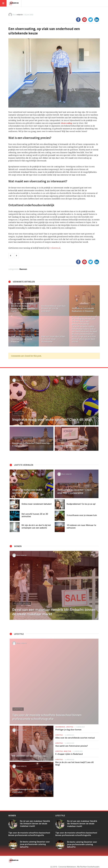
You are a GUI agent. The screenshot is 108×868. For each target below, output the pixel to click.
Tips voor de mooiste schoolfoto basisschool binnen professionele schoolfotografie (29, 834)
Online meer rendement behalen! (37, 504)
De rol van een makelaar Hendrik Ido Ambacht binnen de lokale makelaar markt (35, 823)
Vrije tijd (28, 438)
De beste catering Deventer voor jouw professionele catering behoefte (35, 844)
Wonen (24, 269)
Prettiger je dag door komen (68, 730)
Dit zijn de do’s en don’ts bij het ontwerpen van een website (36, 526)
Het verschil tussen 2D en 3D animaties (35, 515)
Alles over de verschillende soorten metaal (75, 738)
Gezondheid (60, 727)
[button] (12, 316)
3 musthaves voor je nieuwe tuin (82, 515)
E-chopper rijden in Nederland (69, 754)
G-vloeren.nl (55, 248)
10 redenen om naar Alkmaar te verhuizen (81, 526)
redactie (20, 15)
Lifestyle (18, 413)
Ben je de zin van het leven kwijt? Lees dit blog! (75, 763)
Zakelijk (62, 440)
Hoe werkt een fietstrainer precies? (72, 746)
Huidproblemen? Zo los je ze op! (81, 504)
